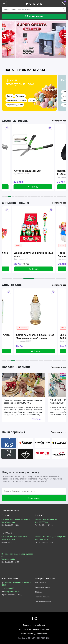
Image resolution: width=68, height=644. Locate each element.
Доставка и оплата (43, 587)
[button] (3, 197)
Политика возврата (43, 602)
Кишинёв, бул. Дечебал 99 (46, 519)
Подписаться (34, 498)
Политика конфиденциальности (34, 634)
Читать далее (38, 419)
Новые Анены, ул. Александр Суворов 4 (17, 555)
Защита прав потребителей (34, 625)
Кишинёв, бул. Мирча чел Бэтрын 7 (16, 537)
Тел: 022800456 (8, 559)
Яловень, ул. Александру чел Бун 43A (51, 537)
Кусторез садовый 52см (38, 171)
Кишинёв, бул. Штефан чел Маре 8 (16, 519)
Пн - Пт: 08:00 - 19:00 (12, 595)
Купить (43, 187)
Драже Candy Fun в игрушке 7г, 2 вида (44, 254)
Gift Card (39, 592)
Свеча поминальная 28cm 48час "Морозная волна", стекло (47, 337)
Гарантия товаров (42, 597)
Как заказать (40, 582)
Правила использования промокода (34, 629)
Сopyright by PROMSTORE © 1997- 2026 (34, 638)
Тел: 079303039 (8, 522)
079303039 (8, 588)
